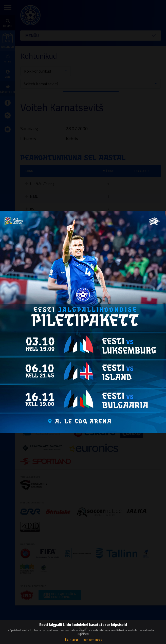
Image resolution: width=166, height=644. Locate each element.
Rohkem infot (92, 640)
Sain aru (71, 639)
